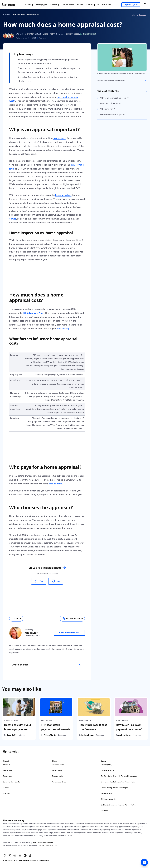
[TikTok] (30, 855)
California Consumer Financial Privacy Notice (119, 805)
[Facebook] (5, 855)
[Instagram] (15, 855)
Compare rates (58, 765)
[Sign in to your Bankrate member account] (131, 5)
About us (7, 765)
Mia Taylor (29, 34)
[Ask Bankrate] (144, 862)
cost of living (63, 329)
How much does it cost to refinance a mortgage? (93, 729)
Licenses (104, 811)
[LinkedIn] (20, 855)
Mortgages (7, 15)
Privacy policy (106, 765)
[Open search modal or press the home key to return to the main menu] (145, 5)
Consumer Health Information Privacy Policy (118, 782)
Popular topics (58, 776)
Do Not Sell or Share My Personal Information (119, 776)
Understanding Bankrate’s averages (115, 788)
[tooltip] (65, 568)
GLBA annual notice (109, 799)
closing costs (56, 484)
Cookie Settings (107, 770)
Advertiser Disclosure (139, 15)
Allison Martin (50, 735)
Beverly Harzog (73, 34)
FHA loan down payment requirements (56, 727)
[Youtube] (25, 855)
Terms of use (106, 793)
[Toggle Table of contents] (146, 91)
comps (13, 219)
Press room (8, 776)
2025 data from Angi (33, 313)
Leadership (7, 770)
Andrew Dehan (88, 735)
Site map (6, 793)
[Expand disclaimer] (146, 80)
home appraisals (63, 195)
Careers (6, 788)
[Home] (8, 5)
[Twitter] (10, 855)
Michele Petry (49, 34)
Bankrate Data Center (12, 782)
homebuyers (59, 138)
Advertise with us (59, 782)
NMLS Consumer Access (43, 843)
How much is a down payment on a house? (129, 727)
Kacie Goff (11, 735)
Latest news (57, 770)
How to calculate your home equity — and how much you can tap (18, 729)
